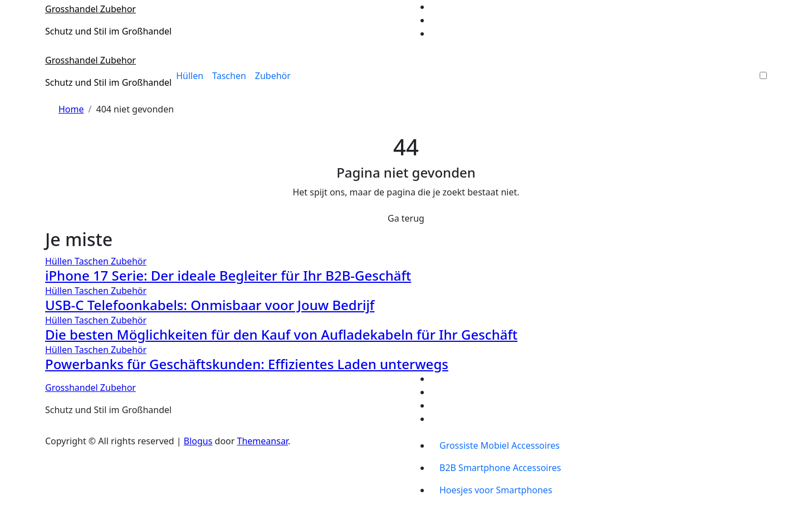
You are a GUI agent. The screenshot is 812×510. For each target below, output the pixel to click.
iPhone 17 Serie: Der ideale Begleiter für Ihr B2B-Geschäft (228, 275)
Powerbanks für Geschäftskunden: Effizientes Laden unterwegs (247, 364)
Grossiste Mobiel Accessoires (500, 445)
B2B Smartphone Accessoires (500, 468)
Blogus (198, 441)
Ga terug (406, 218)
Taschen (229, 76)
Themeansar (263, 441)
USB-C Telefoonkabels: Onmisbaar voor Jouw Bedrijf (210, 305)
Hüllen (190, 76)
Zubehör (273, 76)
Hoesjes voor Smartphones (496, 490)
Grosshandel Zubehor (91, 9)
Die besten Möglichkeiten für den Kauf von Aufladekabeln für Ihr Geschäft (281, 334)
